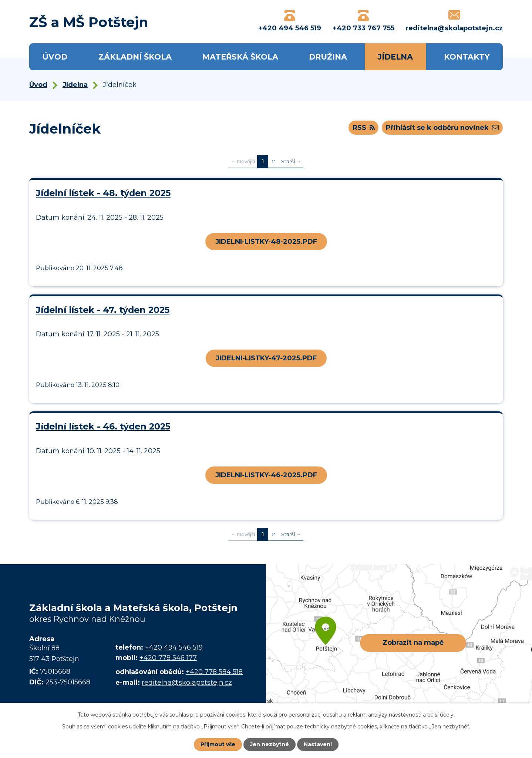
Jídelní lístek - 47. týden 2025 (103, 310)
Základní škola (135, 57)
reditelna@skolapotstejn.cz (187, 683)
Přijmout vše (218, 744)
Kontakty (467, 57)
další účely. (441, 715)
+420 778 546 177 (168, 658)
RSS (364, 128)
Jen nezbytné (270, 744)
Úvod (55, 57)
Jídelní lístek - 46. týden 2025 (103, 426)
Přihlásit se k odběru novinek (442, 128)
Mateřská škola (240, 57)
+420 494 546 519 (174, 647)
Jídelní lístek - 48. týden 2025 (103, 193)
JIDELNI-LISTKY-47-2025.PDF (266, 358)
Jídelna (395, 57)
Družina (328, 57)
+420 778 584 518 (214, 672)
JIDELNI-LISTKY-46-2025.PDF (266, 475)
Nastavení (318, 744)
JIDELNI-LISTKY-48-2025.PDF (266, 242)
